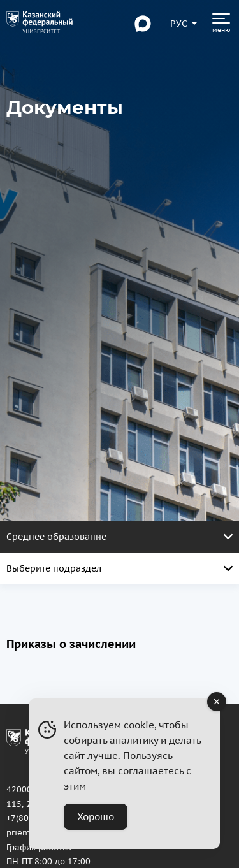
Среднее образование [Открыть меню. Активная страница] (119, 537)
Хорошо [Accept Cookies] (96, 817)
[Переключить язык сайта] (179, 24)
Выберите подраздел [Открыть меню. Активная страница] (119, 568)
